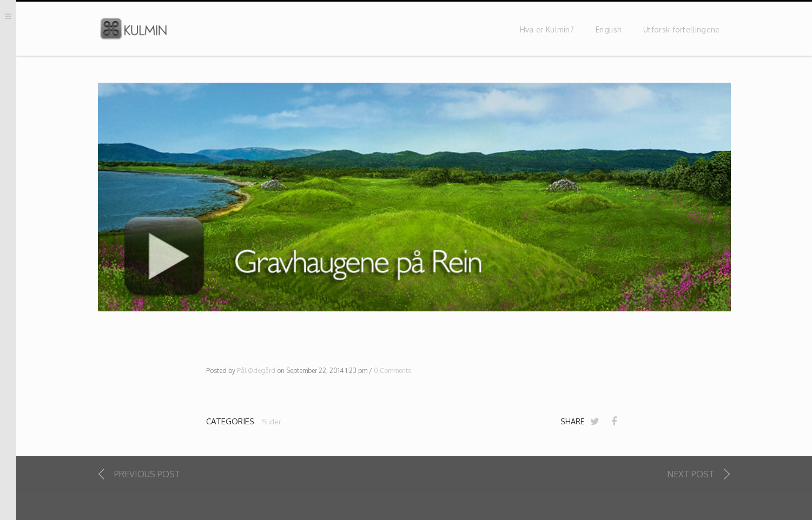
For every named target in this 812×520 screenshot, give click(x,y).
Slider (272, 423)
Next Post (691, 475)
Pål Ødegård (256, 372)
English (609, 31)
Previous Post (147, 475)
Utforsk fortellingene (681, 31)
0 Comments (392, 372)
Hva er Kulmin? (547, 31)
